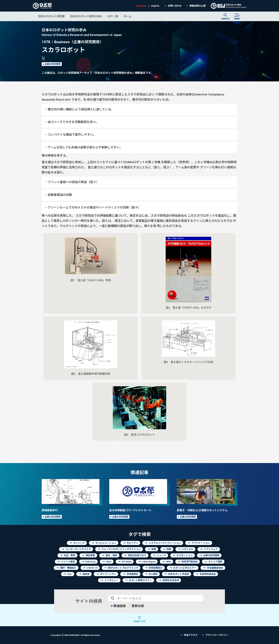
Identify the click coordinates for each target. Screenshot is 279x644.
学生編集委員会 (215, 568)
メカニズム (187, 549)
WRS (169, 562)
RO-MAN (127, 562)
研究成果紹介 (156, 568)
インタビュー (111, 580)
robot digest (149, 562)
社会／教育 (69, 555)
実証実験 (90, 555)
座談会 (86, 574)
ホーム (127, 16)
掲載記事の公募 (198, 6)
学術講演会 (132, 574)
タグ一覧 (113, 16)
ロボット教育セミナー (140, 580)
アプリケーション (201, 543)
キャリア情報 (215, 562)
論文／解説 (111, 555)
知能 (169, 549)
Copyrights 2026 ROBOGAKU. (75, 635)
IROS (109, 562)
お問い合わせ (175, 6)
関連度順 (118, 606)
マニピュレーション (106, 543)
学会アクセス (191, 635)
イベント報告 (68, 562)
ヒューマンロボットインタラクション (121, 549)
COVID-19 (92, 568)
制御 (154, 549)
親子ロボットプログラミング (123, 568)
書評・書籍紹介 (68, 568)
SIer (70, 574)
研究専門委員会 (190, 562)
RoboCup (90, 562)
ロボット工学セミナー (185, 568)
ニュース (161, 555)
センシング (79, 543)
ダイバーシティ (108, 574)
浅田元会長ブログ (137, 555)
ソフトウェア (211, 549)
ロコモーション (185, 555)
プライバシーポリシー (217, 635)
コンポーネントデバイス (78, 549)
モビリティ (132, 543)
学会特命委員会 (208, 574)
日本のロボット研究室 (51, 16)
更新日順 (136, 606)
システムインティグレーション (165, 543)
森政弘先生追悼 (171, 580)
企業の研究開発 (53, 64)
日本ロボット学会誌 (179, 574)
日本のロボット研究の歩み (86, 16)
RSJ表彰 (153, 574)
